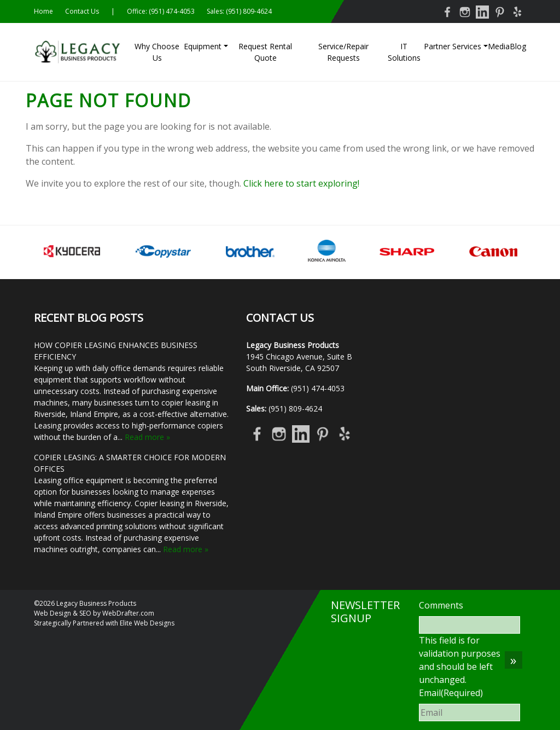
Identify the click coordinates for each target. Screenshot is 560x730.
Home (43, 11)
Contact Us (82, 11)
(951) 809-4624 (249, 11)
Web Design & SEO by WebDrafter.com (94, 613)
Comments (441, 605)
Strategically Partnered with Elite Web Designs (104, 623)
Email (451, 693)
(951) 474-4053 (172, 11)
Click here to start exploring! (301, 183)
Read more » (147, 437)
